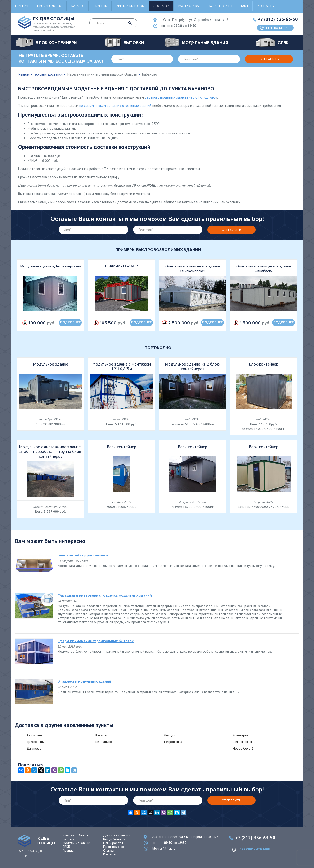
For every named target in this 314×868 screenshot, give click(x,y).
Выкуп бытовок (114, 839)
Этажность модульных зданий (84, 681)
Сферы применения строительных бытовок (96, 641)
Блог (245, 6)
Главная (22, 6)
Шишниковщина (244, 742)
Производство (50, 6)
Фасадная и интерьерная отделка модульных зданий (105, 595)
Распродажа (189, 6)
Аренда (68, 850)
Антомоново (36, 735)
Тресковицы (36, 742)
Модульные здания (77, 843)
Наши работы (113, 843)
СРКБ (66, 847)
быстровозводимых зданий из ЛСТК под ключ (181, 97)
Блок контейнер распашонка (83, 555)
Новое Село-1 (243, 748)
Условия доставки (49, 74)
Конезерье (241, 735)
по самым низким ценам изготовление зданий (115, 106)
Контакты (266, 6)
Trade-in (100, 6)
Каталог (78, 6)
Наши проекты (220, 6)
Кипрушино (104, 742)
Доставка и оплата (117, 835)
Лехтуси (170, 735)
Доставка (161, 6)
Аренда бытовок (130, 6)
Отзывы (109, 850)
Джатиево (34, 748)
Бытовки (68, 839)
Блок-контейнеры (75, 835)
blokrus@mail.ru (164, 848)
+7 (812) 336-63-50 (278, 19)
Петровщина (173, 742)
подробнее (70, 322)
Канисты (101, 735)
